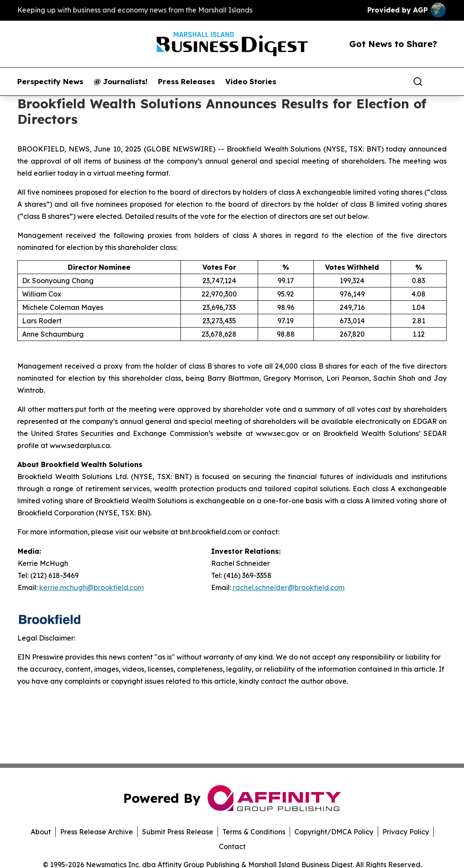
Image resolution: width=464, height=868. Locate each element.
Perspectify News (50, 82)
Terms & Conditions (254, 832)
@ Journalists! (121, 82)
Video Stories (251, 82)
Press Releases (186, 82)
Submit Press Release (178, 832)
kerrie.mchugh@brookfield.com (92, 587)
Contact (232, 846)
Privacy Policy (406, 832)
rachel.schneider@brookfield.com (289, 587)
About (41, 832)
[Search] (418, 82)
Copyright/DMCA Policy (334, 832)
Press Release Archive (96, 832)
